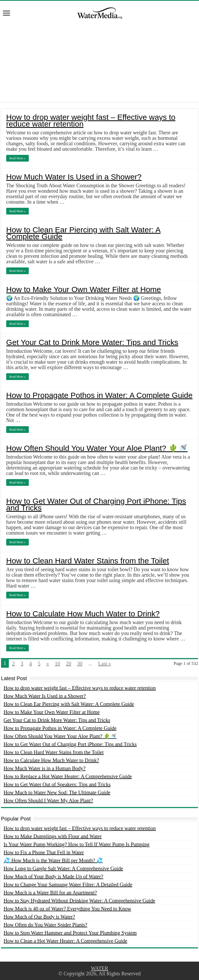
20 (69, 664)
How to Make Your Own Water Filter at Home (84, 289)
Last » (105, 664)
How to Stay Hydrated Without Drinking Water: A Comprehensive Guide (79, 901)
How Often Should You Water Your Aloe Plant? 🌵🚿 (97, 448)
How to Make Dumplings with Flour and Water (53, 836)
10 (58, 664)
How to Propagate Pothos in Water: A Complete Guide (99, 395)
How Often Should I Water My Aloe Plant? (48, 800)
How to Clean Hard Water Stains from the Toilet (88, 561)
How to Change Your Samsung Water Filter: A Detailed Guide (68, 885)
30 (80, 664)
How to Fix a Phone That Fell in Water (44, 852)
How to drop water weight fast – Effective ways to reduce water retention (91, 120)
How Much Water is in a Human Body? (45, 768)
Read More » (17, 158)
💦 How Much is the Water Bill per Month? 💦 (53, 860)
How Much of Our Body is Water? (39, 917)
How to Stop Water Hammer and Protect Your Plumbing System (70, 933)
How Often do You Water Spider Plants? (45, 925)
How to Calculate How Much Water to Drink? (83, 614)
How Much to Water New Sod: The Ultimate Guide (57, 792)
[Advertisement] (99, 66)
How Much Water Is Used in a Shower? (74, 177)
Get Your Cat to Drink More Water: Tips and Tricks (92, 342)
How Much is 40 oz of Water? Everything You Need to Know (67, 909)
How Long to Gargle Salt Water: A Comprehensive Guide (63, 868)
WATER (100, 968)
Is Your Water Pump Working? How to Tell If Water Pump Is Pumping (77, 844)
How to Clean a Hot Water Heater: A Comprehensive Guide (65, 941)
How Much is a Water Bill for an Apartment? (50, 893)
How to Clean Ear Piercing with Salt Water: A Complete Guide (83, 233)
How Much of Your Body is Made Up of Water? (54, 877)
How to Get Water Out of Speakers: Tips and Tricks (57, 784)
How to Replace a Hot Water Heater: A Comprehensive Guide (68, 776)
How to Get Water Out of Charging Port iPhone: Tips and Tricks (96, 504)
